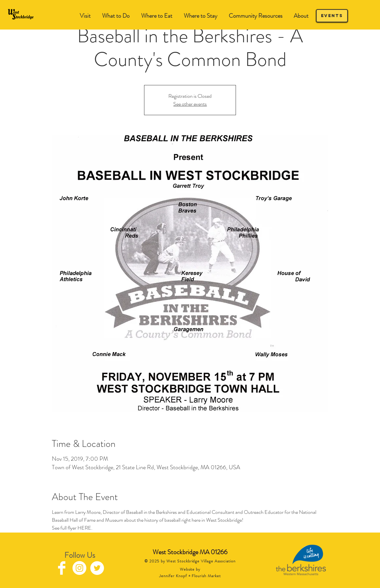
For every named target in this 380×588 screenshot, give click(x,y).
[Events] (332, 16)
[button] (116, 16)
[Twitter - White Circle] (97, 568)
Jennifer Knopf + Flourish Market (190, 576)
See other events (190, 104)
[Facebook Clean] (62, 568)
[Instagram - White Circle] (79, 568)
